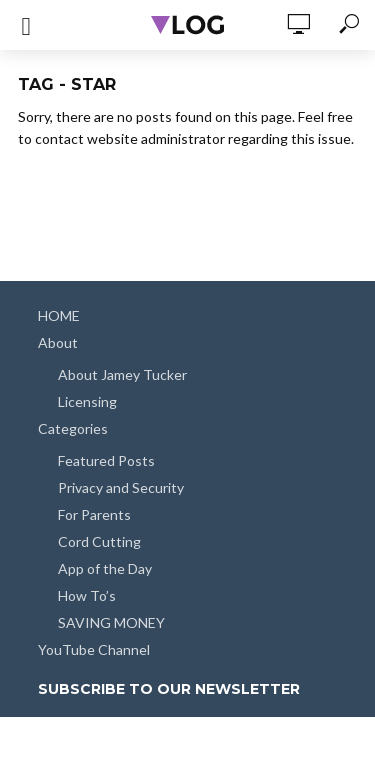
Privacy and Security (121, 487)
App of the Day (105, 568)
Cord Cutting (99, 541)
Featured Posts (106, 460)
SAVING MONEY (111, 622)
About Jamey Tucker (122, 374)
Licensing (87, 401)
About (58, 342)
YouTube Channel (94, 649)
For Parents (94, 514)
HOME (59, 315)
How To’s (87, 595)
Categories (73, 428)
